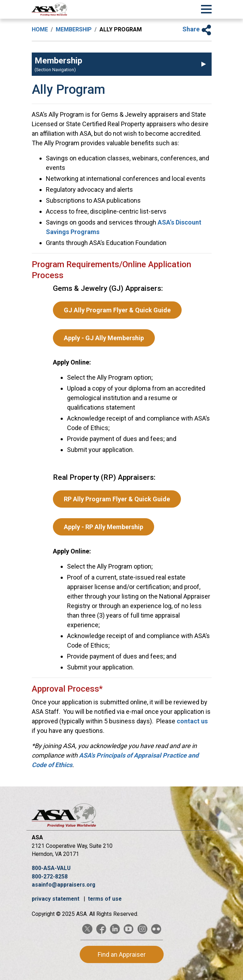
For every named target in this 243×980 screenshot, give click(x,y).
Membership (74, 29)
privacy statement (56, 899)
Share (197, 29)
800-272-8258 (50, 877)
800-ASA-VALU (51, 868)
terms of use (105, 899)
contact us (192, 721)
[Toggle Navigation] (206, 8)
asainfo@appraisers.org (63, 885)
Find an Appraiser (122, 954)
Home (40, 29)
